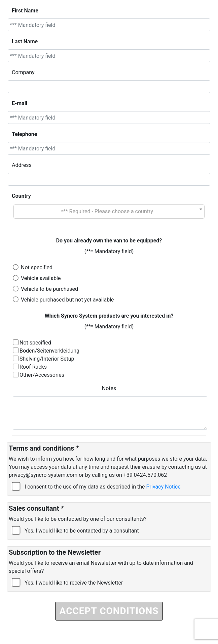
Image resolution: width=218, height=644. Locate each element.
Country (21, 196)
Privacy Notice (163, 487)
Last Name (25, 41)
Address (22, 165)
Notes (109, 388)
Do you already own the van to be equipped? (109, 241)
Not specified (37, 267)
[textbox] (109, 212)
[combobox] (109, 212)
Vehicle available (41, 278)
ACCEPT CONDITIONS (109, 611)
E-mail (20, 103)
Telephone (24, 134)
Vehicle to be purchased (49, 289)
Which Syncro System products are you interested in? (109, 316)
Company (23, 72)
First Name (25, 11)
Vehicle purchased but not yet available (67, 300)
